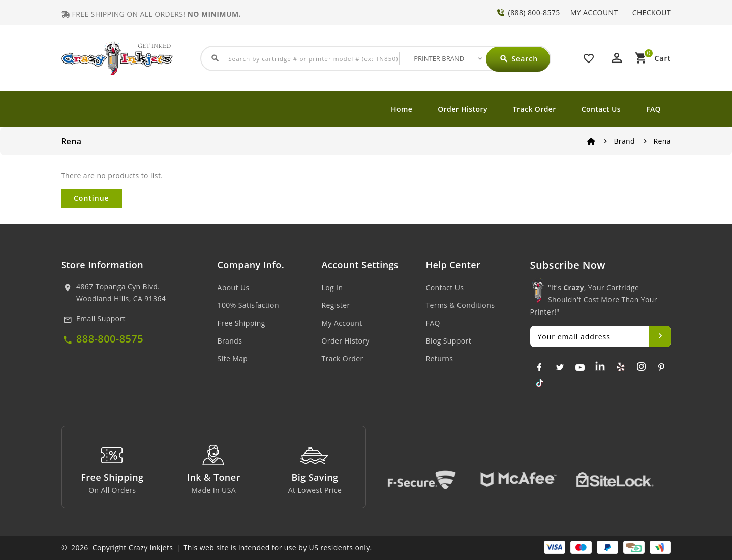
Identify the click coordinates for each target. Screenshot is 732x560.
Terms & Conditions (461, 305)
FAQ (653, 109)
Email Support (101, 318)
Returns (440, 359)
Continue (91, 198)
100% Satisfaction (248, 305)
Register (336, 305)
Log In (332, 287)
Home (402, 109)
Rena (662, 141)
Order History (463, 109)
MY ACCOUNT (594, 12)
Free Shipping (241, 323)
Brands (230, 341)
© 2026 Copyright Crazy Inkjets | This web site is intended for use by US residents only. (217, 548)
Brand (624, 141)
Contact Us (601, 109)
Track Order (535, 109)
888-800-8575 (110, 339)
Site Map (233, 359)
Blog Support (449, 341)
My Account (342, 323)
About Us (234, 287)
